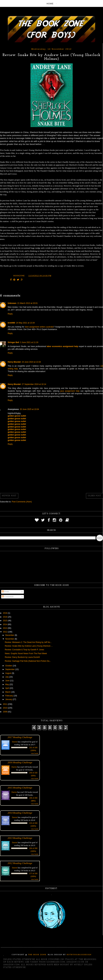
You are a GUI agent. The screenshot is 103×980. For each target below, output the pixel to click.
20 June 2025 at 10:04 (29, 409)
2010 (5, 708)
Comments (8, 597)
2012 (5, 632)
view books (35, 753)
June (8, 681)
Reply (10, 314)
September (10, 669)
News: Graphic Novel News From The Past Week (26, 653)
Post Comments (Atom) (22, 502)
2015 (5, 621)
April (7, 688)
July (7, 677)
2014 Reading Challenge (20, 813)
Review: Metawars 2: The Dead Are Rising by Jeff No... (28, 642)
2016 (5, 617)
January (9, 699)
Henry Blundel (14, 362)
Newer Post (9, 496)
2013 (5, 628)
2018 (5, 613)
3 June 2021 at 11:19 (29, 342)
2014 (5, 624)
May (7, 684)
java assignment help (70, 391)
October (9, 666)
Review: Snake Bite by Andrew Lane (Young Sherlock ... (29, 646)
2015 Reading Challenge (20, 788)
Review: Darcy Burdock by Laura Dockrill (22, 657)
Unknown (12, 303)
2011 (5, 704)
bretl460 (11, 323)
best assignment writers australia (39, 327)
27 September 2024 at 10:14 (34, 384)
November (10, 639)
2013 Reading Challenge (20, 838)
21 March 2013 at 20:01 (28, 303)
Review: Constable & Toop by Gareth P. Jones (24, 650)
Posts (5, 592)
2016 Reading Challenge (20, 762)
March (8, 692)
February (9, 696)
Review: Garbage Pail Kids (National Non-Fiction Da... (28, 661)
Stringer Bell (13, 342)
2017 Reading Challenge (20, 737)
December (10, 635)
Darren (15, 742)
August (9, 673)
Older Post (94, 496)
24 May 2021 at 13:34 (25, 323)
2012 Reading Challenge (20, 863)
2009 (5, 712)
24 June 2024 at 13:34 (31, 362)
